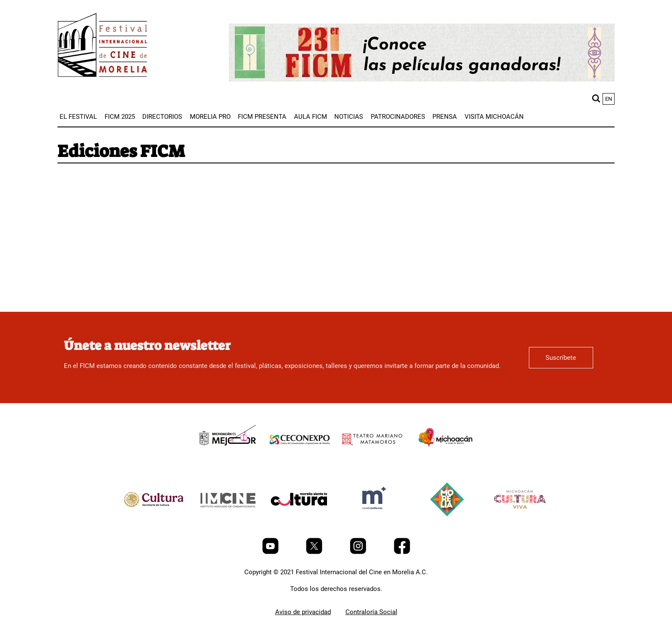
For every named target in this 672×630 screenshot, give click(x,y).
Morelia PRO (210, 117)
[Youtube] (271, 552)
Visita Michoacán (494, 117)
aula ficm (310, 117)
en (609, 99)
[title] (227, 459)
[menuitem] (78, 117)
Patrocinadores (398, 117)
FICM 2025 (120, 117)
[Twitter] (315, 552)
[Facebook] (402, 552)
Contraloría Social (371, 612)
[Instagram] (359, 552)
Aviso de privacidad (303, 612)
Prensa (445, 117)
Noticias (349, 117)
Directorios (162, 117)
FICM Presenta (262, 117)
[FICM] (102, 47)
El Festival (78, 117)
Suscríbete (561, 358)
